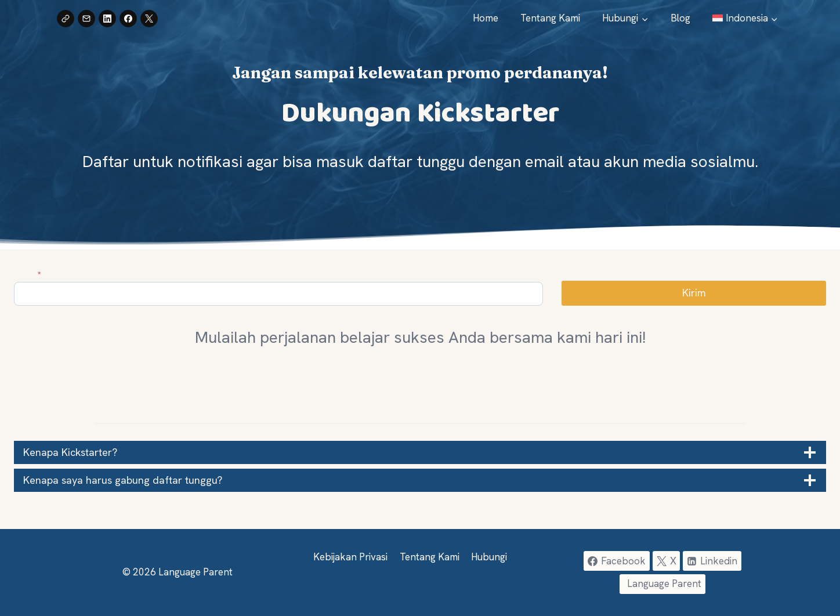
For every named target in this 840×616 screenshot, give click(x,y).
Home (486, 18)
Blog (680, 18)
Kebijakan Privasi (350, 557)
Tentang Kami (550, 18)
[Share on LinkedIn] (107, 19)
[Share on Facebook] (128, 19)
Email (27, 275)
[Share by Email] (86, 19)
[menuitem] (745, 19)
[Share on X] (149, 19)
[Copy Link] (66, 19)
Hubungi (489, 557)
